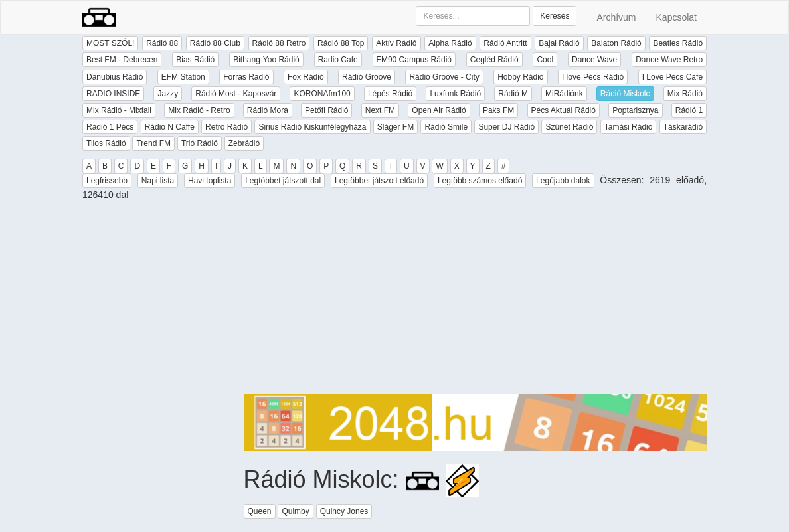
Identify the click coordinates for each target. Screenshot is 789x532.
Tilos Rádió (106, 143)
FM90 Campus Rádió (414, 60)
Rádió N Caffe (170, 127)
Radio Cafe (338, 60)
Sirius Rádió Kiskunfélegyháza (312, 127)
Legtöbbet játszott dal (283, 181)
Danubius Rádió (115, 77)
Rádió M (513, 94)
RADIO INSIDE (113, 94)
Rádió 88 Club (215, 43)
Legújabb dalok (563, 181)
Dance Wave (594, 60)
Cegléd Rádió (494, 60)
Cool (545, 60)
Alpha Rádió (450, 43)
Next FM (380, 110)
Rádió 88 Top (341, 43)
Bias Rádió (195, 60)
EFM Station (183, 77)
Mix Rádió (685, 94)
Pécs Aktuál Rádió (564, 110)
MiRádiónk (564, 94)
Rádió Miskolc (625, 94)
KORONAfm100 (322, 94)
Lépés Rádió (390, 94)
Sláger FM (395, 127)
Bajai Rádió (559, 43)
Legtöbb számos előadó (480, 181)
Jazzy (168, 94)
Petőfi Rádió (326, 110)
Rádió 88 (162, 43)
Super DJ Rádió (506, 127)
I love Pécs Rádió (593, 77)
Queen (260, 511)
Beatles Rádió (678, 43)
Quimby (295, 511)
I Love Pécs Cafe (672, 77)
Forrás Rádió (246, 77)
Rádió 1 (689, 110)
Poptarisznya (635, 110)
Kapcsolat (676, 17)
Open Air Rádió (439, 110)
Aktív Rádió (396, 43)
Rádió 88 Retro (279, 43)
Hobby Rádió (520, 77)
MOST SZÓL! (110, 43)
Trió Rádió (200, 143)
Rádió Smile (446, 127)
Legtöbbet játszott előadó (379, 181)
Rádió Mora (268, 110)
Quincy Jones (344, 511)
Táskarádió (683, 127)
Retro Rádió (226, 127)
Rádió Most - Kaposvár (236, 94)
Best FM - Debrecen (122, 60)
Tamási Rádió (629, 127)
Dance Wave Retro (669, 60)
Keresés (555, 16)
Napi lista (158, 181)
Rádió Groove (367, 77)
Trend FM (153, 143)
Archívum (616, 17)
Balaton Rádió (616, 43)
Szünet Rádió (569, 127)
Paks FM (498, 110)
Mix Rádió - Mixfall (119, 110)
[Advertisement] (476, 301)
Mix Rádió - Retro (199, 110)
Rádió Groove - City (444, 77)
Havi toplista (210, 181)
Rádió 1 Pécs (110, 127)
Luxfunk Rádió (455, 94)
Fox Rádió (306, 77)
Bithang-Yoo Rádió (266, 60)
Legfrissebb (107, 181)
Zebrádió (244, 143)
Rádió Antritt (505, 43)
